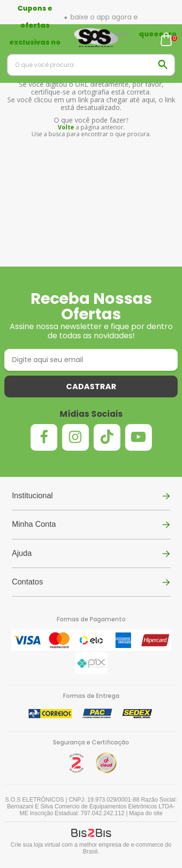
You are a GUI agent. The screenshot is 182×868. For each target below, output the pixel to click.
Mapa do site (146, 813)
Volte (66, 127)
